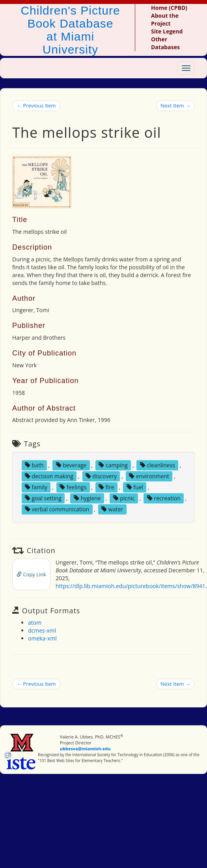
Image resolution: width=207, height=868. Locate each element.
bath (34, 465)
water (112, 509)
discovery (101, 476)
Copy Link (31, 574)
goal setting (43, 498)
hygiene (87, 498)
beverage (71, 465)
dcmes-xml (42, 630)
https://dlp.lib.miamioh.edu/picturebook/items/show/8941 (131, 586)
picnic (124, 498)
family (36, 487)
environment (149, 476)
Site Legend (167, 31)
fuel (135, 487)
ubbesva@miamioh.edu (85, 749)
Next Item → (175, 105)
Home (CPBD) (169, 8)
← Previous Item (36, 105)
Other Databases (165, 43)
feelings (73, 487)
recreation (164, 498)
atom (35, 623)
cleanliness (158, 465)
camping (113, 465)
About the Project (165, 19)
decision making (49, 476)
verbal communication (57, 509)
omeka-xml (42, 638)
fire (106, 487)
